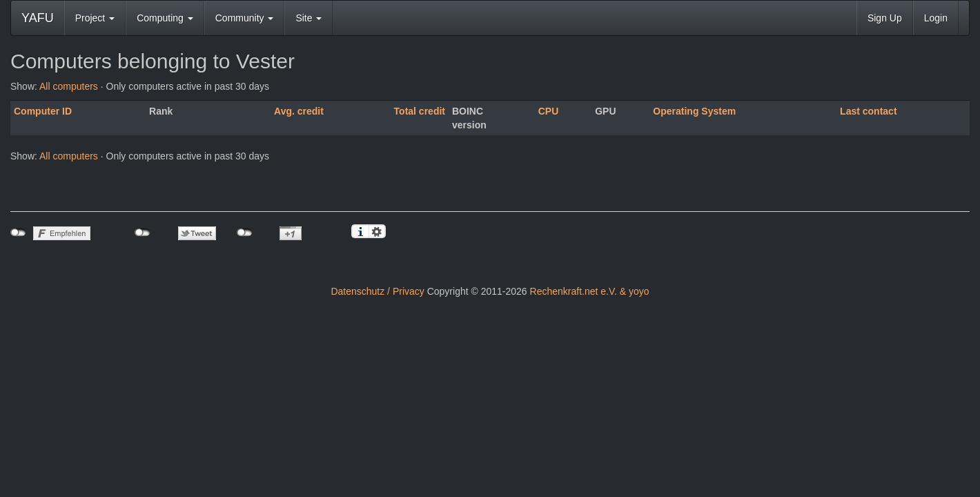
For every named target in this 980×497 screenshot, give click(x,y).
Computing (165, 18)
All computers (69, 86)
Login (936, 18)
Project (95, 18)
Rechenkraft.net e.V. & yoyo (590, 291)
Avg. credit (299, 111)
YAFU (38, 18)
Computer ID (43, 111)
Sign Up (885, 18)
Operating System (694, 111)
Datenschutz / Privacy (377, 291)
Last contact (868, 111)
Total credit (420, 111)
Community (245, 18)
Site (308, 18)
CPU (549, 111)
